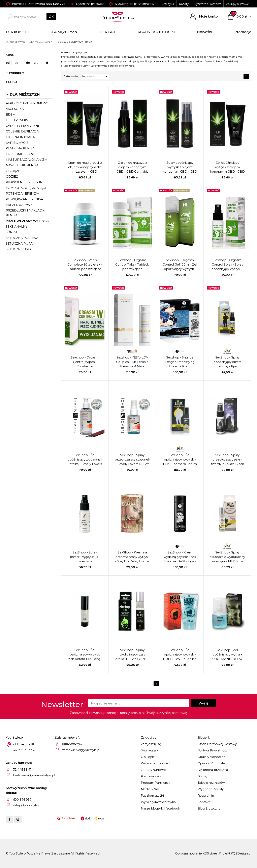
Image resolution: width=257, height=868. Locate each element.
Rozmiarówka (151, 776)
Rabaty (184, 4)
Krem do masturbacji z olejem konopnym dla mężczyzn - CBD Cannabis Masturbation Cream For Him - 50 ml (85, 167)
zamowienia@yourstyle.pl (81, 750)
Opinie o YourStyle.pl (213, 763)
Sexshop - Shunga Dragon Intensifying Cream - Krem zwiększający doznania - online (180, 362)
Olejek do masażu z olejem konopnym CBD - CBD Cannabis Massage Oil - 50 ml (132, 167)
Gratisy (202, 776)
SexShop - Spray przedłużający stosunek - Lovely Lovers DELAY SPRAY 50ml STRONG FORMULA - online (132, 460)
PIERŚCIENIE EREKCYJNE (25, 182)
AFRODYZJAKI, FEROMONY (27, 103)
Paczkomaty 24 (152, 796)
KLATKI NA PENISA (20, 148)
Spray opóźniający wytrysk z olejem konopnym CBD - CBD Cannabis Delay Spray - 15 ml (180, 167)
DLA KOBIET (16, 32)
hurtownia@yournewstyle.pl (34, 775)
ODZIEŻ (12, 177)
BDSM (11, 114)
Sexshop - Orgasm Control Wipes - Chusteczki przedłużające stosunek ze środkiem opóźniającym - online (85, 362)
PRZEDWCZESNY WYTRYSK (27, 221)
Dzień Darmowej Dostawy (217, 744)
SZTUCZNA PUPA (19, 243)
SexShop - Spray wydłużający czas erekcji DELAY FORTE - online (132, 655)
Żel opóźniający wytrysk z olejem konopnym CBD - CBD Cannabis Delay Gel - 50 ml (227, 167)
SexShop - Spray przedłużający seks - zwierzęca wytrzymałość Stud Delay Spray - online (85, 557)
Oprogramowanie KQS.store (196, 853)
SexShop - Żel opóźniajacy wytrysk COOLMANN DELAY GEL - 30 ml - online (227, 655)
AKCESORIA (15, 109)
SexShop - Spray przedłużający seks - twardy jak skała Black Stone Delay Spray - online (228, 460)
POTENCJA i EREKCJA (22, 193)
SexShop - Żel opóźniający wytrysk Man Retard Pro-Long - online (85, 655)
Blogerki (204, 737)
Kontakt (204, 802)
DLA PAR (107, 32)
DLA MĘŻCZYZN (63, 32)
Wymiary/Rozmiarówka (158, 802)
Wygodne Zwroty (211, 789)
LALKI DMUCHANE (21, 154)
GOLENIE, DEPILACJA (22, 131)
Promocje (243, 32)
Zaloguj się (149, 737)
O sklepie (148, 757)
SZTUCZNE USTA (19, 249)
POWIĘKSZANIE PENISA (24, 199)
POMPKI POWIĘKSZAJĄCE (26, 188)
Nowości (204, 32)
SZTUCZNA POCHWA (22, 238)
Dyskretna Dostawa (207, 4)
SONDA (12, 232)
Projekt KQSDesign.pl (235, 853)
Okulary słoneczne (212, 757)
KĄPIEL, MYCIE (17, 143)
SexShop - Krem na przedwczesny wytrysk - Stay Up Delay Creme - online (132, 557)
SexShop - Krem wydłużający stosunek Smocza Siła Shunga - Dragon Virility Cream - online (180, 557)
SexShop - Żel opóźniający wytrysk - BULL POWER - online (180, 654)
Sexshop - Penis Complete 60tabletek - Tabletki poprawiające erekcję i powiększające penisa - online (85, 265)
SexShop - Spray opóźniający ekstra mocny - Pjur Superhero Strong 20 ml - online (227, 362)
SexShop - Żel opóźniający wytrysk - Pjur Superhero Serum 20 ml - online (180, 460)
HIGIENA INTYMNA (20, 137)
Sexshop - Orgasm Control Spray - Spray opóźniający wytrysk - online (227, 265)
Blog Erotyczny (209, 808)
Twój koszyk (150, 750)
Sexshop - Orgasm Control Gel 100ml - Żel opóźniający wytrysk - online (180, 265)
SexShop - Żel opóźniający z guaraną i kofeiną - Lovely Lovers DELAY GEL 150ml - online (85, 460)
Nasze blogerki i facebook (160, 808)
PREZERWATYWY (19, 205)
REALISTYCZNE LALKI (156, 32)
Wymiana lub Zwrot (156, 763)
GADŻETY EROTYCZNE (23, 126)
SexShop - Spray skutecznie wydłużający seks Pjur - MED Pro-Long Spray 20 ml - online (227, 557)
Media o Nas (150, 789)
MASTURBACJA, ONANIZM (27, 160)
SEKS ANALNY (17, 227)
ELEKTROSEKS (17, 120)
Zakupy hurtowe (237, 4)
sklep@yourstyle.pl (27, 805)
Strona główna (15, 42)
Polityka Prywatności (213, 750)
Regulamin (206, 796)
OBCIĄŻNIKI (15, 171)
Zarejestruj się (151, 744)
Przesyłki (168, 4)
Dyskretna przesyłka (213, 770)
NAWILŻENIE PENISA (22, 165)
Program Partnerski (155, 783)
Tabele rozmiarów (211, 783)
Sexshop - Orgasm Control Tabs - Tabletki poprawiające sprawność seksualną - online (132, 265)
